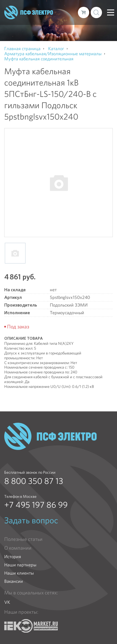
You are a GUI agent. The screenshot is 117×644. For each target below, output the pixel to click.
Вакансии (14, 581)
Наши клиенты (19, 573)
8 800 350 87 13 (34, 481)
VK (7, 602)
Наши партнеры (20, 565)
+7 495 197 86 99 (36, 505)
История (13, 557)
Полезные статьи (23, 539)
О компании (18, 548)
